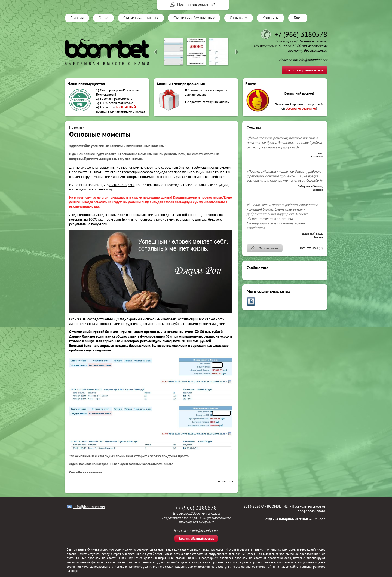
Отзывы (237, 18)
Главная (77, 18)
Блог (298, 18)
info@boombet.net (89, 507)
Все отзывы (309, 248)
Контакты (271, 18)
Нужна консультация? (196, 5)
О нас (103, 18)
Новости (76, 127)
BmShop (319, 519)
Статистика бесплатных (194, 18)
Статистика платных (141, 18)
